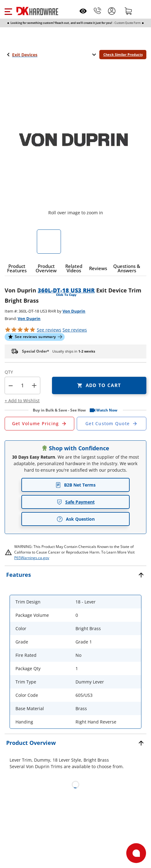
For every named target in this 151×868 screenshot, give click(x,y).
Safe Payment (76, 502)
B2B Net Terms (75, 485)
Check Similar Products (123, 54)
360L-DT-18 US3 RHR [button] (66, 290)
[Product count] (22, 385)
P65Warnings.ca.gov (32, 558)
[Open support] (136, 853)
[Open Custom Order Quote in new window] (112, 424)
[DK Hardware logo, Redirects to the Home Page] (37, 11)
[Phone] (97, 11)
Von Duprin (74, 311)
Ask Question (76, 519)
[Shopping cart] (128, 11)
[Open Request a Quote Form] (39, 424)
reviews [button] (75, 330)
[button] (8, 11)
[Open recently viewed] (83, 11)
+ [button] (34, 385)
